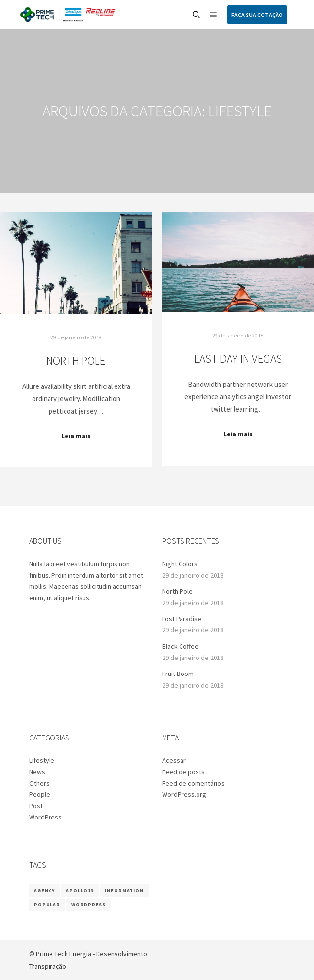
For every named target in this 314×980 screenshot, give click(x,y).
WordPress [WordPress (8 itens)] (89, 905)
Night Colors (180, 564)
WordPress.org (184, 794)
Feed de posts (183, 772)
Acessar (174, 760)
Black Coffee (180, 646)
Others (39, 783)
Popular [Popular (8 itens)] (47, 905)
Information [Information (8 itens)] (124, 891)
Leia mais (76, 436)
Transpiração (48, 966)
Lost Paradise (182, 619)
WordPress (45, 817)
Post (36, 806)
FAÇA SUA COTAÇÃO (257, 15)
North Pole (76, 361)
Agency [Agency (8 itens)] (44, 891)
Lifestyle (42, 760)
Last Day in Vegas (238, 359)
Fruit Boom (178, 674)
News (37, 772)
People (40, 794)
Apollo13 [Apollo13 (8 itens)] (80, 891)
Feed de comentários (193, 783)
